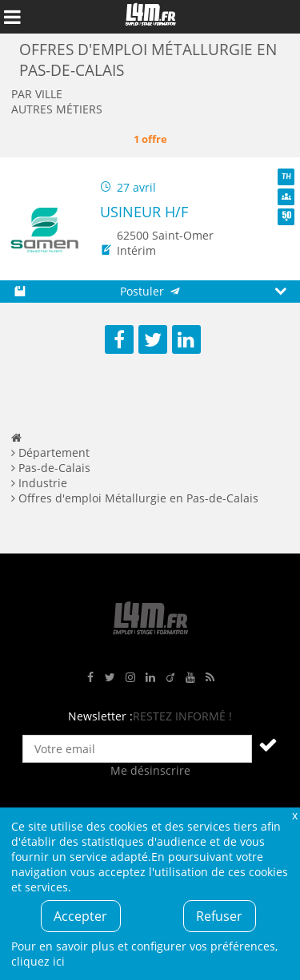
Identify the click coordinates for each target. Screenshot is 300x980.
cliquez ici (38, 961)
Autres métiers (57, 109)
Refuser (219, 916)
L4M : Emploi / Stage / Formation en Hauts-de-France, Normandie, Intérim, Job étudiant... (150, 17)
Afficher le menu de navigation (12, 17)
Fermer (294, 815)
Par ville (37, 94)
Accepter (80, 916)
